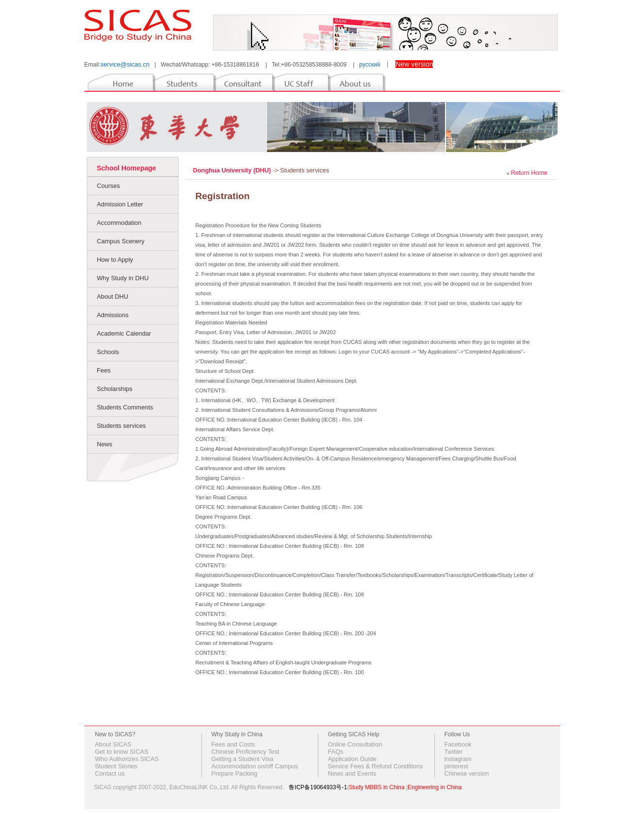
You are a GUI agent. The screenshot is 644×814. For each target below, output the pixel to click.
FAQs (336, 752)
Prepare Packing (235, 773)
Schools (108, 352)
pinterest (456, 766)
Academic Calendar (124, 333)
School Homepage (127, 168)
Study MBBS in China (376, 787)
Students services (122, 426)
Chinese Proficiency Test (246, 752)
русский (370, 65)
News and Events (352, 773)
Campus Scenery (121, 241)
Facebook (458, 744)
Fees (104, 370)
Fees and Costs (233, 744)
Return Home (529, 173)
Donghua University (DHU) (233, 170)
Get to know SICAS (122, 752)
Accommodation (119, 223)
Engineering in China (435, 787)
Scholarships (115, 389)
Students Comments (125, 407)
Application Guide (352, 759)
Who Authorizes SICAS (127, 759)
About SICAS (113, 744)
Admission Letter (120, 204)
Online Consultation (355, 744)
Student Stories (116, 766)
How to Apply (115, 260)
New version (414, 64)
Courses (109, 186)
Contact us (110, 773)
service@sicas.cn (125, 64)
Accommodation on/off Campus (255, 766)
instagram (458, 759)
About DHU (113, 297)
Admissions (113, 315)
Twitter (454, 752)
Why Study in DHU (123, 278)
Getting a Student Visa (243, 759)
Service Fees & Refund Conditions (376, 766)
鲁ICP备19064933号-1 (318, 787)
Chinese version (467, 773)
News (105, 444)
